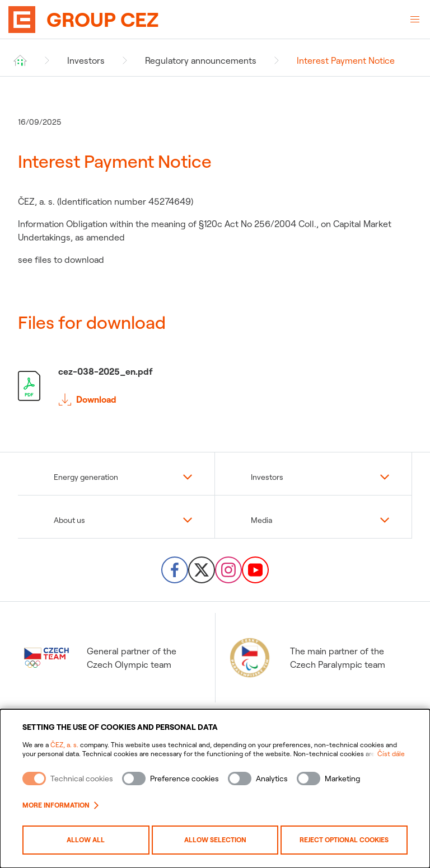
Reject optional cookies (344, 840)
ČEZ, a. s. (64, 745)
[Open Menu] (415, 20)
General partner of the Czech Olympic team (100, 658)
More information (60, 805)
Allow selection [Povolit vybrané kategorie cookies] (215, 840)
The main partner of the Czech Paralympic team (306, 658)
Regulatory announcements (201, 60)
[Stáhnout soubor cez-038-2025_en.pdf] (215, 386)
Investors (86, 60)
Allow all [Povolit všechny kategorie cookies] (86, 840)
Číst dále (391, 754)
